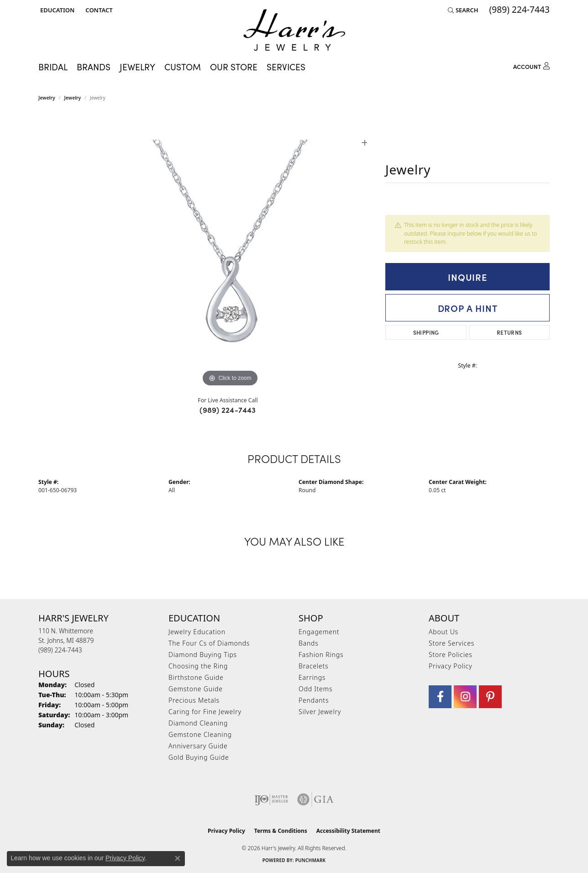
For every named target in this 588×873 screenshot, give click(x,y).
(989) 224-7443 (228, 410)
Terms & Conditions (281, 831)
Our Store (234, 67)
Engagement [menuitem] (319, 632)
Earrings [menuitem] (312, 677)
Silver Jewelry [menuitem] (320, 712)
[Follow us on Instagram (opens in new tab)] (465, 697)
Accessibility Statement (348, 831)
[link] (98, 10)
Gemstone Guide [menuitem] (196, 689)
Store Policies (451, 655)
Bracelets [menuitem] (313, 666)
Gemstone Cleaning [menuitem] (200, 734)
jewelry (73, 98)
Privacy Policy (450, 666)
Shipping (426, 332)
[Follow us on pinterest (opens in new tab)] (490, 697)
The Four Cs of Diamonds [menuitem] (209, 643)
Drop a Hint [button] (468, 308)
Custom (183, 67)
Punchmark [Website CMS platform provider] (311, 860)
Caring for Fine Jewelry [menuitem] (205, 712)
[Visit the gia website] (315, 799)
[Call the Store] (60, 650)
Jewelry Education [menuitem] (197, 632)
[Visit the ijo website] (271, 799)
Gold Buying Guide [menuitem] (199, 757)
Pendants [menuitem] (314, 700)
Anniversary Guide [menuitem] (198, 746)
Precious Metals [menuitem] (194, 700)
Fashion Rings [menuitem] (321, 655)
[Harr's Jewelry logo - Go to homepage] (294, 30)
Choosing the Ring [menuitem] (198, 666)
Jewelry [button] (137, 67)
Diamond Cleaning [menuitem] (198, 723)
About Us (444, 632)
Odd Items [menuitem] (315, 689)
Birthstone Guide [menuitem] (196, 677)
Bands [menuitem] (309, 643)
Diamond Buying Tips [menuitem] (203, 655)
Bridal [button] (53, 67)
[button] (56, 10)
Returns (509, 332)
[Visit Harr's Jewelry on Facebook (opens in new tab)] (440, 697)
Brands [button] (94, 67)
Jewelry (47, 98)
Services (286, 67)
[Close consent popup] (178, 858)
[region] (230, 252)
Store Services (451, 643)
